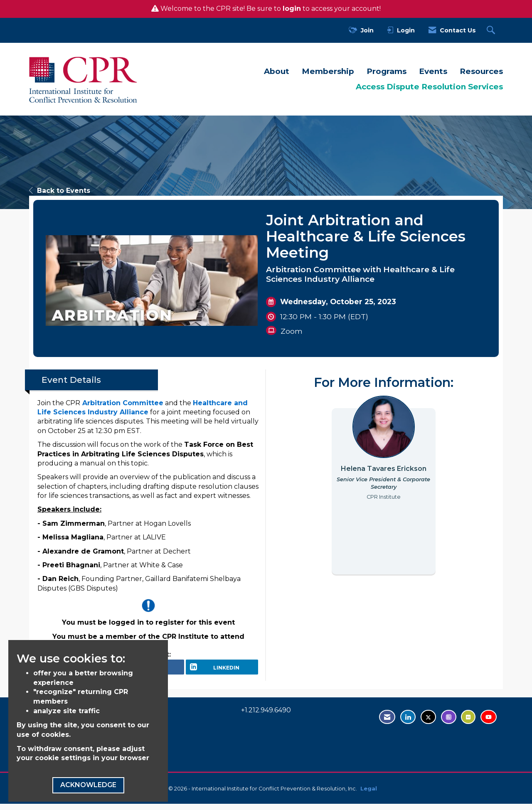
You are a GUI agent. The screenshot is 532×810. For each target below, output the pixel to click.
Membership (328, 71)
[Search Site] (492, 31)
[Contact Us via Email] (387, 723)
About (277, 71)
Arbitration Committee (123, 403)
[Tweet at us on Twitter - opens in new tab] (428, 723)
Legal (369, 795)
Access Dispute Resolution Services (429, 87)
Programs (387, 71)
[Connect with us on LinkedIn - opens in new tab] (408, 723)
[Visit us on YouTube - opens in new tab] (489, 723)
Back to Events (60, 191)
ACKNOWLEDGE (88, 785)
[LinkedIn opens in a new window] (222, 670)
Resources (481, 71)
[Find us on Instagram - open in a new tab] (449, 723)
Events (433, 71)
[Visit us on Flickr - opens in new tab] (468, 723)
